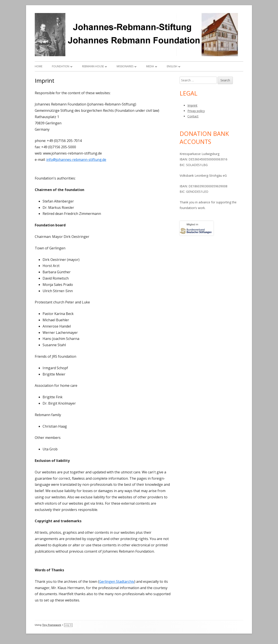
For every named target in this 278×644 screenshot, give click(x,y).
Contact (193, 116)
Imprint (192, 105)
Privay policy (196, 111)
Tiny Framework (52, 625)
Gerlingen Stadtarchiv (117, 581)
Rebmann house (93, 66)
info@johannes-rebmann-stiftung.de (76, 160)
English (172, 66)
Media (150, 66)
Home (39, 66)
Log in (68, 625)
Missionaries (125, 66)
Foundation (61, 66)
